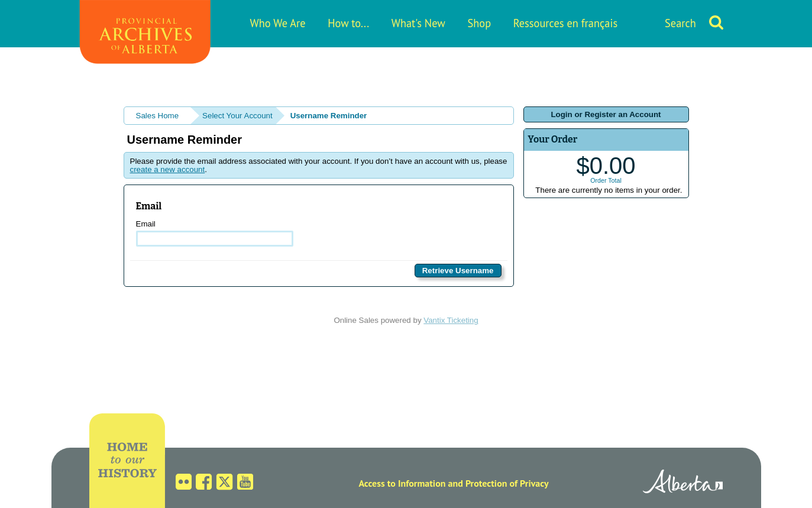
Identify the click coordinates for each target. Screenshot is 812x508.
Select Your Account (237, 116)
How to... (348, 23)
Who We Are (278, 23)
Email (215, 233)
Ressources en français (565, 23)
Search (680, 23)
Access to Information (402, 483)
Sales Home (158, 116)
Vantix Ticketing (451, 320)
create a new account (168, 169)
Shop (479, 23)
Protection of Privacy (507, 483)
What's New (418, 23)
